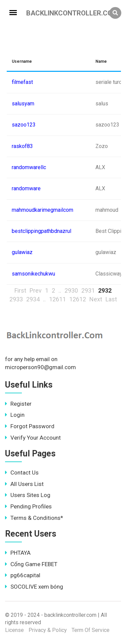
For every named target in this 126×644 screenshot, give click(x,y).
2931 (88, 290)
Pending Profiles (28, 506)
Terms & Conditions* (34, 518)
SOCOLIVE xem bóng (34, 587)
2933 (16, 299)
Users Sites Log (28, 495)
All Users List (24, 484)
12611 (57, 299)
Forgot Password (30, 426)
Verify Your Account (33, 438)
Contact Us (22, 473)
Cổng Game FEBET (31, 564)
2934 (33, 299)
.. (60, 290)
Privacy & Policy (48, 630)
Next (96, 299)
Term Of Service (91, 630)
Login (15, 415)
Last (111, 299)
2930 (71, 290)
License (14, 630)
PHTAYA (18, 553)
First (20, 290)
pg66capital (23, 575)
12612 (78, 299)
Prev (36, 290)
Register (18, 404)
